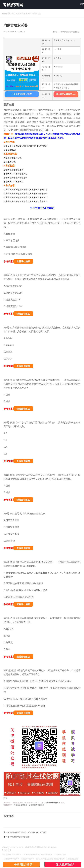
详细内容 (37, 13)
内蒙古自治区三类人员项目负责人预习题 (28, 832)
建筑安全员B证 (24, 13)
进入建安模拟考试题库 (22, 94)
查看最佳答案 (23, 261)
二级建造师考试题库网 (31, 855)
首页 (13, 13)
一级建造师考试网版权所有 (35, 847)
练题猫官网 (6, 855)
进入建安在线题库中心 (66, 94)
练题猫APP (16, 855)
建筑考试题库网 (47, 855)
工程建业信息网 (60, 855)
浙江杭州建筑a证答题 (20, 837)
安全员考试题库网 (27, 859)
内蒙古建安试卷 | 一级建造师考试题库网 (29, 805)
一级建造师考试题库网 (11, 859)
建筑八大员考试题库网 (44, 859)
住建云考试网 (59, 859)
